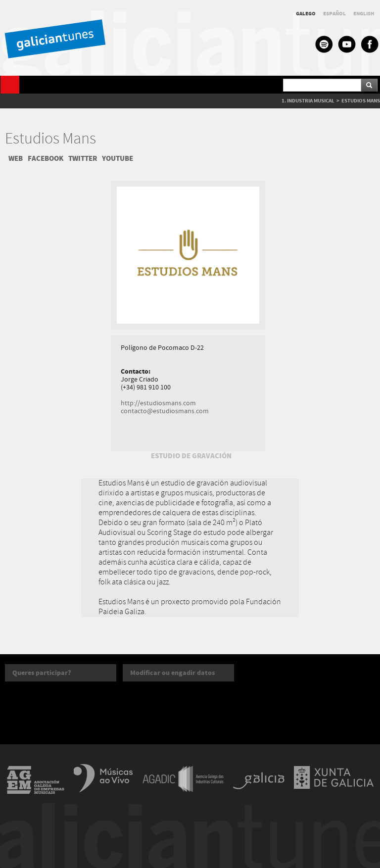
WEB (16, 158)
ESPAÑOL (334, 14)
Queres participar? (42, 673)
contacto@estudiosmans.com (165, 411)
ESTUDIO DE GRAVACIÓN (191, 456)
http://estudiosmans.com (158, 403)
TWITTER (83, 158)
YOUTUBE (118, 158)
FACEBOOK (46, 158)
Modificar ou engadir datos (172, 673)
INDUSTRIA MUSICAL (311, 101)
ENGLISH (364, 14)
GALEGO (306, 14)
